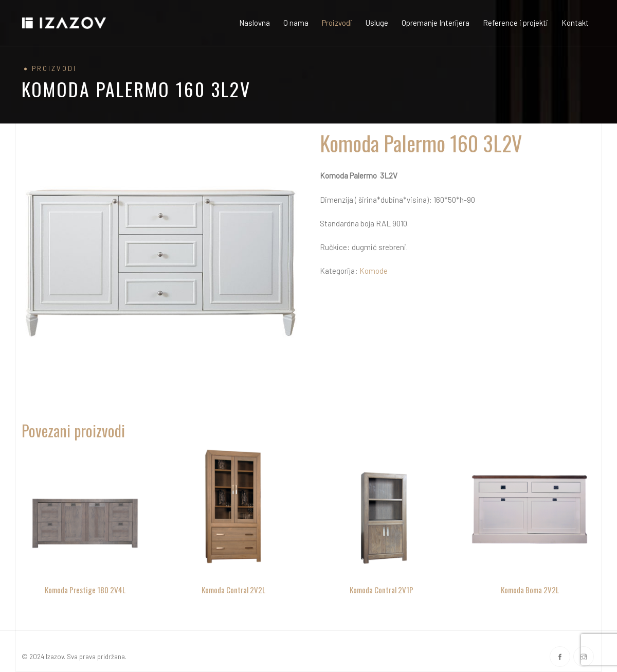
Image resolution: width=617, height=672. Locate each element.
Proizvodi (337, 23)
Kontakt (575, 23)
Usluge (377, 23)
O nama (296, 23)
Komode (374, 271)
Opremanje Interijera (435, 23)
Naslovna (255, 23)
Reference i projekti (515, 23)
